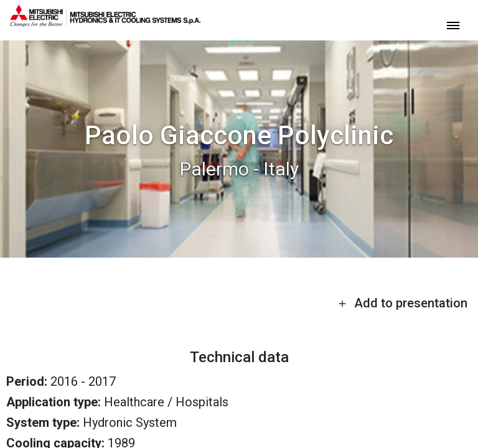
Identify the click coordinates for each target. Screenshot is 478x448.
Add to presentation (403, 303)
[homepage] (105, 22)
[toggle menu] (453, 25)
